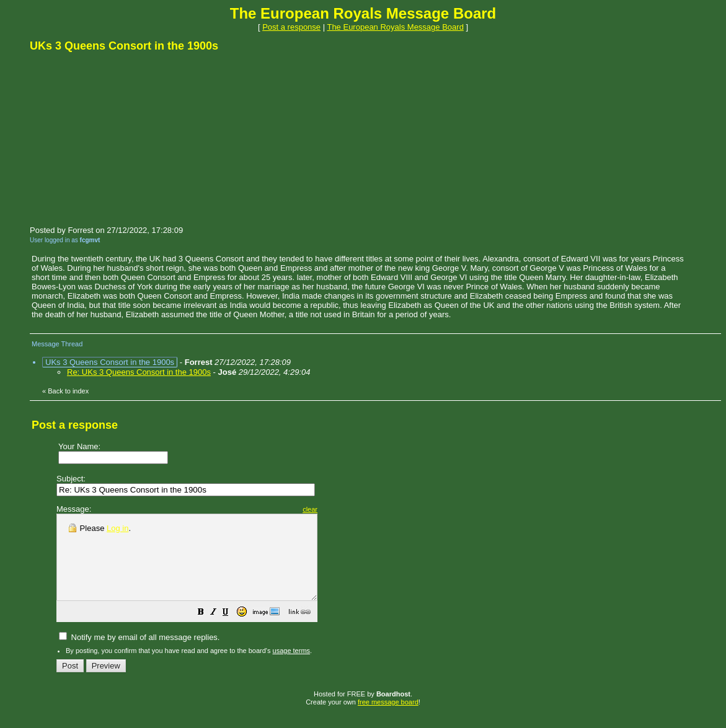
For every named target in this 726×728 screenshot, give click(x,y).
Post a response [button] (291, 27)
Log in (117, 528)
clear (341, 509)
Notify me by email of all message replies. (139, 654)
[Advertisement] (123, 138)
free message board (388, 719)
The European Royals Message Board (395, 27)
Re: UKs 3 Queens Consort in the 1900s (139, 372)
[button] (232, 630)
